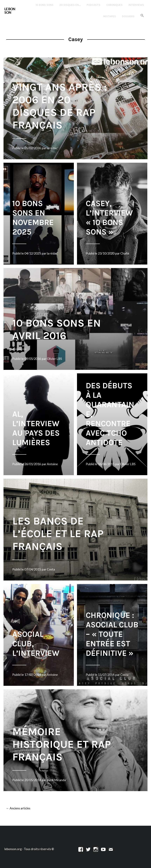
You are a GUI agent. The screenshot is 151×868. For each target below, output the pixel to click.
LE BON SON (10, 11)
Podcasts (93, 5)
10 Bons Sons (45, 5)
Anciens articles (18, 808)
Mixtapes (110, 16)
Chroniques (114, 5)
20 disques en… (70, 5)
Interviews (136, 5)
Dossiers (128, 16)
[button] (142, 16)
